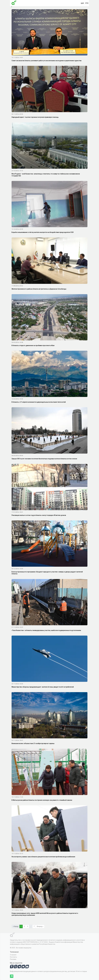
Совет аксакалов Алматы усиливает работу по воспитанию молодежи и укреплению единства (46, 61)
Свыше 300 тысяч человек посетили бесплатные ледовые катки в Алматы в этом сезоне (44, 459)
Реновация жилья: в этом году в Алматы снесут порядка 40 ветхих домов (39, 515)
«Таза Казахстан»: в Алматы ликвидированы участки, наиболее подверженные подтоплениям (46, 630)
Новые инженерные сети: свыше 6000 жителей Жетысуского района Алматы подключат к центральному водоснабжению (45, 914)
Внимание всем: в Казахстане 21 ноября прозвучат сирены (33, 743)
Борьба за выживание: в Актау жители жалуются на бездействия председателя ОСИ (43, 232)
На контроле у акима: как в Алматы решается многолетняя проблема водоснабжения (43, 857)
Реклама (13, 959)
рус (87, 3)
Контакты (13, 957)
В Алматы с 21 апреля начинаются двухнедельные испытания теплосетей (39, 402)
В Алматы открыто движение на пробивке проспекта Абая (33, 345)
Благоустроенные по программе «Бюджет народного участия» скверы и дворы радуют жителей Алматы (47, 573)
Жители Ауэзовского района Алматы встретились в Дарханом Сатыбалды (39, 289)
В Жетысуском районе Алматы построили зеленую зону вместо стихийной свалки (42, 800)
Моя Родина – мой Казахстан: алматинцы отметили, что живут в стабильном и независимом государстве (46, 175)
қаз (82, 3)
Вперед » (40, 926)
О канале (13, 955)
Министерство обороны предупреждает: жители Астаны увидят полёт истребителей (43, 687)
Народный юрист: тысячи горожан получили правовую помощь (35, 117)
